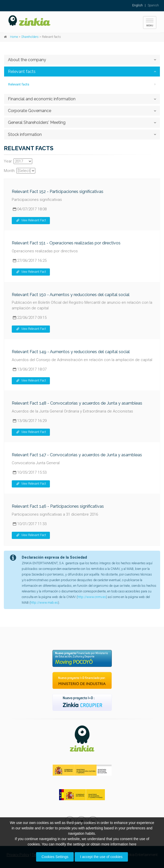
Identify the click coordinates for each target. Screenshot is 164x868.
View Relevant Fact (31, 220)
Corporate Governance (30, 111)
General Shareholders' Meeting (37, 122)
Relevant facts (22, 72)
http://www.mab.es (44, 603)
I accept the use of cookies (101, 857)
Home (14, 37)
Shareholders (30, 37)
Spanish (153, 5)
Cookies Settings (55, 857)
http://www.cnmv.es (92, 597)
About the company (27, 60)
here (133, 844)
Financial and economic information (42, 99)
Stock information (25, 134)
